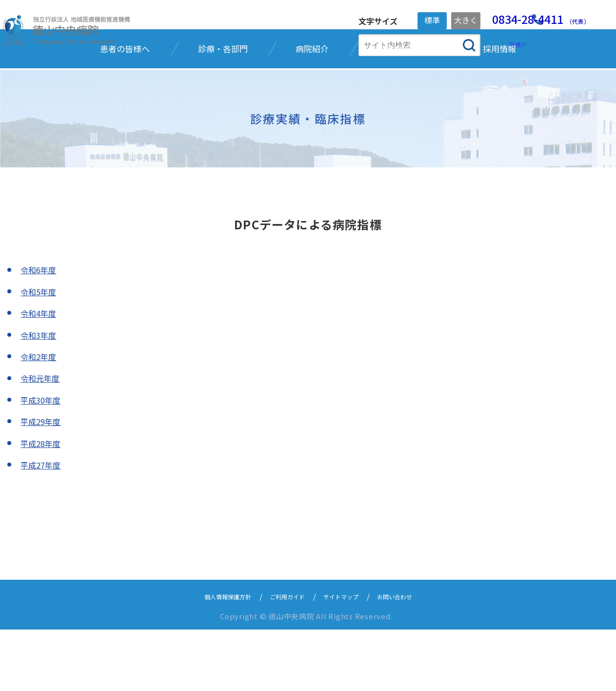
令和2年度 (40, 417)
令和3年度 (40, 396)
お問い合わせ (409, 658)
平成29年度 (43, 482)
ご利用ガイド (284, 658)
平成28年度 (43, 504)
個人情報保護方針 (215, 658)
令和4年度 (40, 374)
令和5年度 (40, 352)
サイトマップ (347, 658)
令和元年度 (42, 439)
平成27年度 (43, 526)
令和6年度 (40, 331)
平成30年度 (43, 461)
